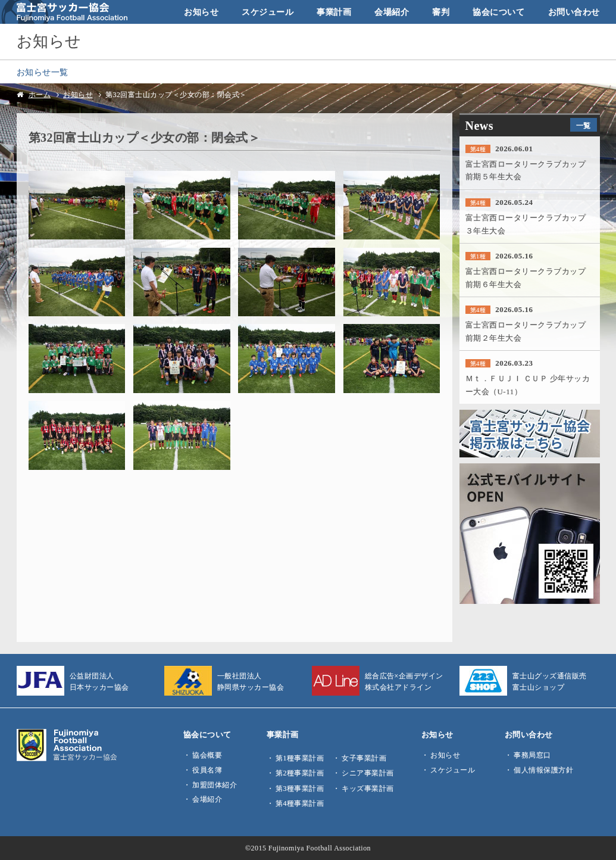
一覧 (584, 126)
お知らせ (201, 12)
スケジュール (268, 12)
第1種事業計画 (300, 758)
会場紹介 (392, 12)
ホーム (40, 95)
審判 (441, 12)
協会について (498, 12)
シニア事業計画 (368, 773)
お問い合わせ (574, 12)
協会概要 (207, 755)
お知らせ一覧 (43, 72)
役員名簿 (207, 770)
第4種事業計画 (300, 803)
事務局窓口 (532, 755)
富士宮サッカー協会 (65, 12)
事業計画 (334, 12)
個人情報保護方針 (543, 770)
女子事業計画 (364, 758)
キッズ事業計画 (368, 789)
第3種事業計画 (300, 789)
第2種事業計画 (300, 773)
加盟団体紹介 (215, 785)
